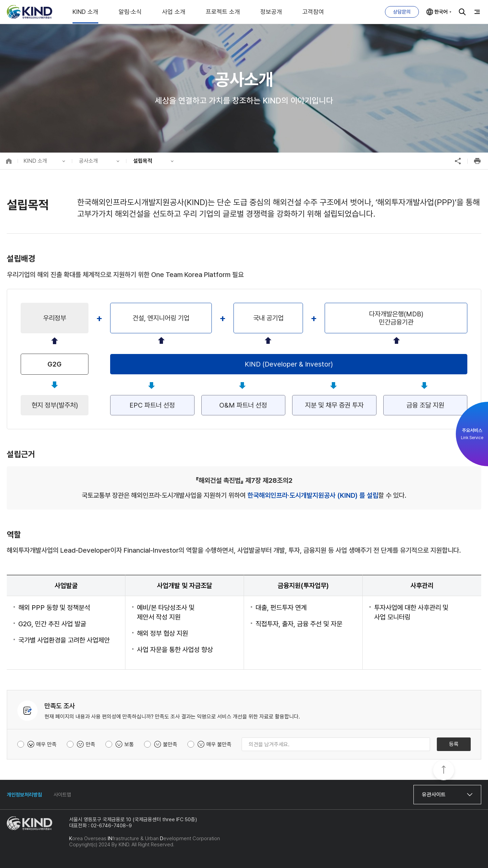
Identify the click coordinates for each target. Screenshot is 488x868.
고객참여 (313, 12)
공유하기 (458, 161)
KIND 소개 (85, 12)
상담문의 (402, 12)
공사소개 (88, 161)
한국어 (441, 12)
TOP (444, 771)
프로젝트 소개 (223, 12)
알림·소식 (130, 12)
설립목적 (143, 161)
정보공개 (271, 12)
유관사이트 (434, 795)
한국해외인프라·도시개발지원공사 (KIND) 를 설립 (313, 495)
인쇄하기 (477, 161)
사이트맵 (62, 795)
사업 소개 (174, 12)
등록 (454, 744)
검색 (462, 12)
